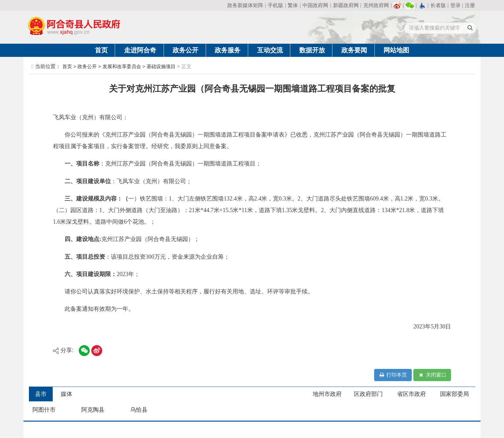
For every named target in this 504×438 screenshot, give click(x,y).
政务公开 (185, 50)
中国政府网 (315, 5)
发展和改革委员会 (122, 66)
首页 (101, 50)
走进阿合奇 (140, 50)
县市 (41, 394)
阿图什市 (44, 410)
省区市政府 (411, 394)
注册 (470, 5)
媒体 (67, 394)
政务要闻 (354, 50)
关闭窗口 (432, 375)
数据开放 (312, 50)
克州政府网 (376, 5)
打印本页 (393, 375)
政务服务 (228, 50)
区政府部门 (368, 394)
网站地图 (396, 50)
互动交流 (270, 50)
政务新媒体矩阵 (245, 5)
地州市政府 (327, 394)
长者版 (438, 5)
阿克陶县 (93, 410)
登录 (455, 5)
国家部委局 (455, 394)
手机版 (275, 5)
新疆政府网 (346, 5)
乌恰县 (139, 410)
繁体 (293, 5)
